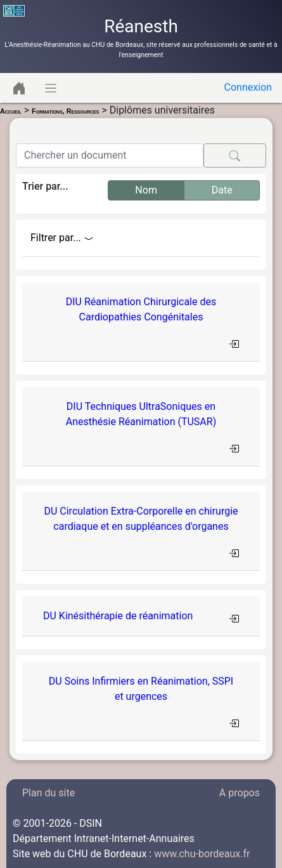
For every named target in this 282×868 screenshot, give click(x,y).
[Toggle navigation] (19, 88)
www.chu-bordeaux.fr (202, 854)
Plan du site (48, 793)
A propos (240, 793)
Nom (146, 189)
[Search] (110, 155)
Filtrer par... (62, 238)
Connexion (248, 87)
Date (222, 189)
